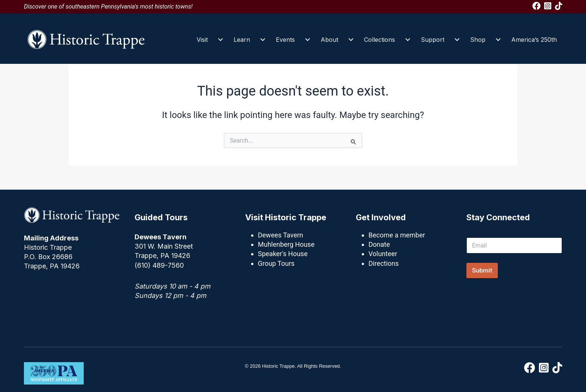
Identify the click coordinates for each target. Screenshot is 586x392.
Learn (242, 40)
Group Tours (276, 263)
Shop (478, 40)
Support (433, 40)
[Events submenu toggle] (308, 40)
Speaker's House (283, 254)
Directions (384, 263)
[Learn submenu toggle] (263, 40)
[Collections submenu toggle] (408, 40)
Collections (380, 40)
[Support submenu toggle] (457, 40)
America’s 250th (534, 40)
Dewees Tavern (280, 235)
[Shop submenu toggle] (498, 40)
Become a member (397, 235)
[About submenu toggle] (351, 40)
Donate (379, 244)
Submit (482, 270)
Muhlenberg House (286, 244)
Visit (202, 40)
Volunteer (383, 254)
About (329, 40)
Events (285, 40)
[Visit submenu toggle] (220, 40)
